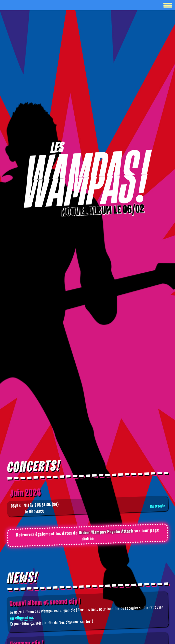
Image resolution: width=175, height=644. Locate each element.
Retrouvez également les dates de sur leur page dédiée (87, 534)
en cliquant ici (21, 618)
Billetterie (157, 506)
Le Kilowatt (88, 508)
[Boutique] (88, 175)
